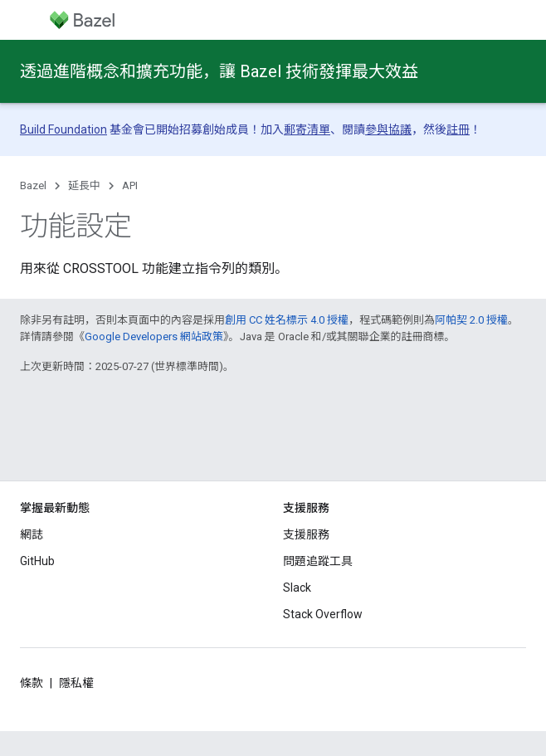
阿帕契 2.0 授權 (471, 320)
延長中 (84, 185)
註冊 (458, 129)
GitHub (37, 561)
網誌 (32, 534)
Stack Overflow (323, 614)
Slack (297, 588)
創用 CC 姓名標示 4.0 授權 (287, 320)
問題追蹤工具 (318, 561)
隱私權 (76, 683)
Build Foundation (63, 129)
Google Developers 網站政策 (154, 337)
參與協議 (388, 129)
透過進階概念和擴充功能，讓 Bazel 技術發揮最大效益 (219, 71)
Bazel (33, 185)
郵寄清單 (307, 129)
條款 (32, 683)
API (130, 185)
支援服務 (306, 534)
